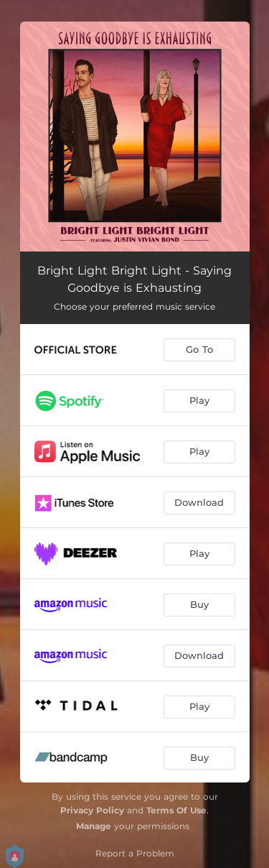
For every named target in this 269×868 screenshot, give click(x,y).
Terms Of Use (176, 810)
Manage (94, 826)
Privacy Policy (92, 810)
